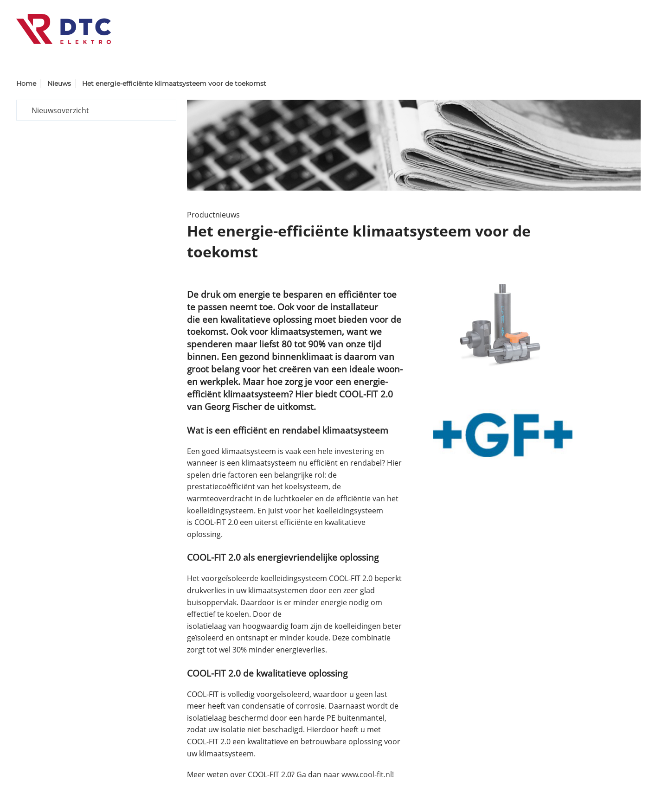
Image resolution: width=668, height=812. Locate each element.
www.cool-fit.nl (367, 774)
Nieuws (59, 83)
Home (26, 83)
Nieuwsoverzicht (60, 110)
